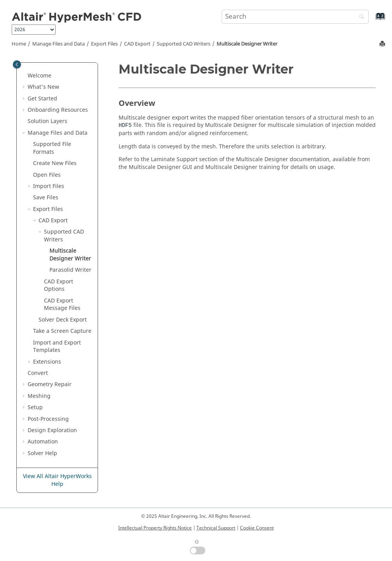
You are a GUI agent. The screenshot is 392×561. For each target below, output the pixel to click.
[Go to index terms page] (372, 20)
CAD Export (137, 44)
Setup (35, 407)
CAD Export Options (59, 286)
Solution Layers (47, 121)
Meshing (39, 396)
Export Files (104, 44)
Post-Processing (48, 419)
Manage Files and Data (59, 44)
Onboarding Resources (58, 110)
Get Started (42, 99)
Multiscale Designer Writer (247, 44)
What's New (43, 87)
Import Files (49, 186)
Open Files (47, 175)
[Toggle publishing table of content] (17, 64)
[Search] (360, 17)
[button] (24, 76)
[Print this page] (383, 44)
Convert (38, 373)
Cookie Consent (257, 528)
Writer (70, 270)
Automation (43, 442)
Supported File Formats (52, 148)
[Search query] (295, 17)
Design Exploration (52, 430)
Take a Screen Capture (62, 331)
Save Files (46, 198)
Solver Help (42, 453)
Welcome (39, 76)
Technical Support (216, 528)
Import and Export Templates (57, 347)
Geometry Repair (50, 384)
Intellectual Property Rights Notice (155, 528)
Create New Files (55, 163)
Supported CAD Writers (184, 44)
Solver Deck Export (63, 320)
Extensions (47, 362)
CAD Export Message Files (62, 305)
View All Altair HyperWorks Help (57, 480)
